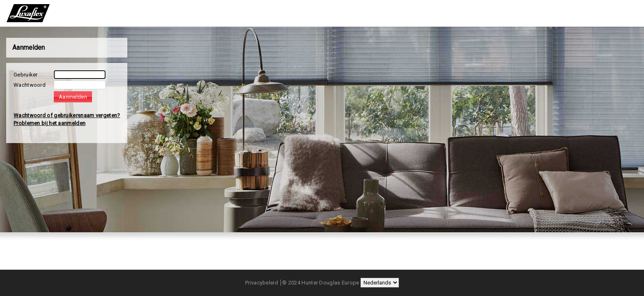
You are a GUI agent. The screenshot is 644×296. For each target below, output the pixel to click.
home (29, 13)
